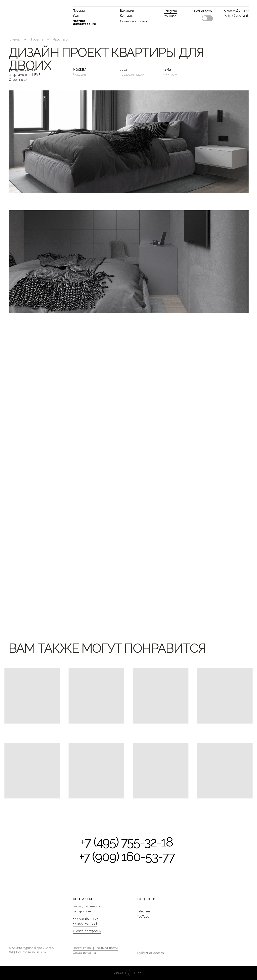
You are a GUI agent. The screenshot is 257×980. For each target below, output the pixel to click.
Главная (15, 39)
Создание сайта (84, 953)
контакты (82, 899)
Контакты (127, 16)
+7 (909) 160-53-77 (236, 11)
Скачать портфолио (134, 21)
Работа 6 (60, 39)
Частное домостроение (84, 22)
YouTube (170, 16)
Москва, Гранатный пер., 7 (89, 906)
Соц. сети (146, 899)
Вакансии (127, 11)
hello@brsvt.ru (82, 911)
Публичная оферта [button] (151, 953)
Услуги (78, 16)
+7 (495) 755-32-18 (237, 16)
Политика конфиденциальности (95, 948)
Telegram (170, 11)
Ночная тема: (203, 11)
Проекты (79, 11)
